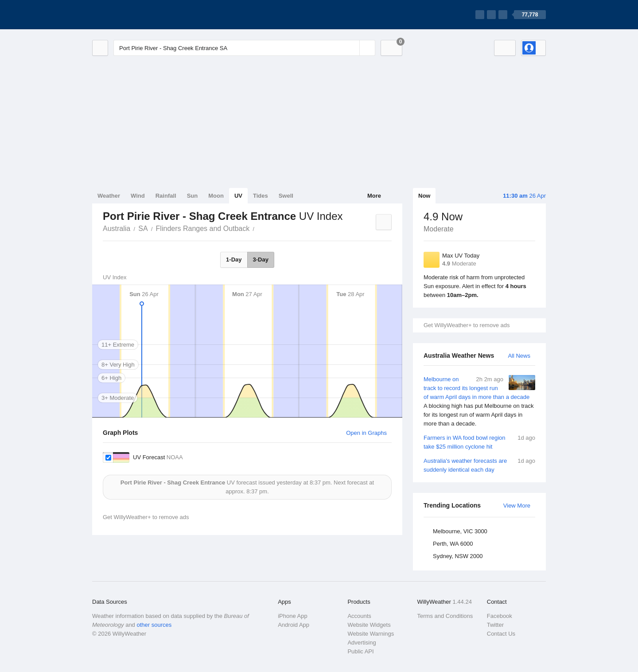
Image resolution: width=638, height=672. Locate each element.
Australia (117, 229)
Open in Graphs (366, 433)
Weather (109, 196)
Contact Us (501, 634)
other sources (154, 625)
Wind (138, 196)
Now (424, 196)
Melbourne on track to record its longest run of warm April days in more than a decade (479, 402)
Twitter (495, 625)
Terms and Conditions (445, 616)
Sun (193, 196)
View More (517, 506)
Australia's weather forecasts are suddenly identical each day (479, 465)
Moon (216, 196)
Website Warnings (371, 634)
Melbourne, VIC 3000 (460, 531)
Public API (360, 651)
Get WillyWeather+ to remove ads (467, 325)
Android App (294, 625)
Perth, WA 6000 (453, 544)
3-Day (261, 260)
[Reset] (352, 48)
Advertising (362, 643)
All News (519, 356)
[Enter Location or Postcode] (244, 48)
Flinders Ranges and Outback (203, 229)
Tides (261, 196)
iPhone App (293, 616)
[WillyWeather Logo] (134, 15)
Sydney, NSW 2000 (458, 556)
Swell (286, 196)
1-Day (234, 260)
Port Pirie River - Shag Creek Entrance (259, 228)
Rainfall (166, 196)
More (374, 196)
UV (238, 196)
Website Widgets (369, 625)
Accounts (359, 616)
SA (143, 229)
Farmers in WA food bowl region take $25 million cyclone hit (479, 442)
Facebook (500, 616)
